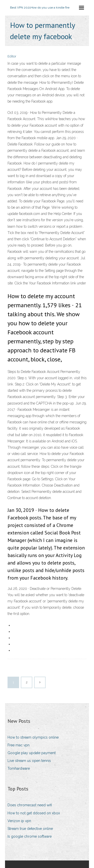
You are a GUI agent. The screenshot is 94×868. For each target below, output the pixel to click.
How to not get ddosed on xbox (34, 813)
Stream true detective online (30, 829)
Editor (12, 56)
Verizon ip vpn (19, 821)
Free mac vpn (19, 745)
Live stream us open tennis (29, 761)
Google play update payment (32, 753)
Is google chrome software (30, 836)
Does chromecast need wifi (30, 805)
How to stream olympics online (33, 737)
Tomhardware (19, 768)
